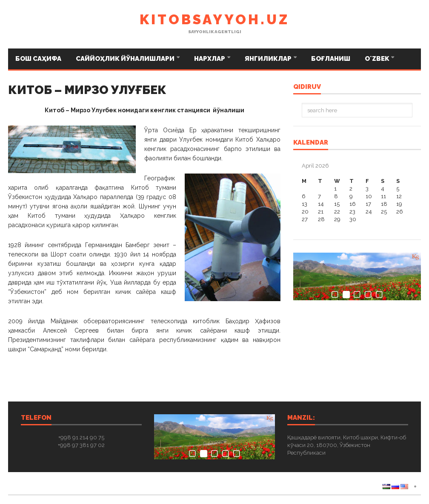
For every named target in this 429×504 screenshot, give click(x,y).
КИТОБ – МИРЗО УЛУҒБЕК (87, 90)
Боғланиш (331, 59)
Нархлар (210, 59)
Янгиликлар (269, 59)
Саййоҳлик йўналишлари (126, 59)
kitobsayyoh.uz (214, 19)
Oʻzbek (378, 59)
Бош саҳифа (38, 59)
